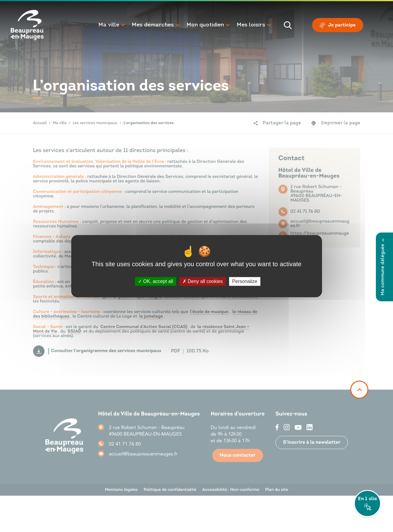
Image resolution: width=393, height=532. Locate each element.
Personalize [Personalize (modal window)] (245, 281)
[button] (112, 25)
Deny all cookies (203, 281)
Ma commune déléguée (383, 267)
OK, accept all (156, 281)
